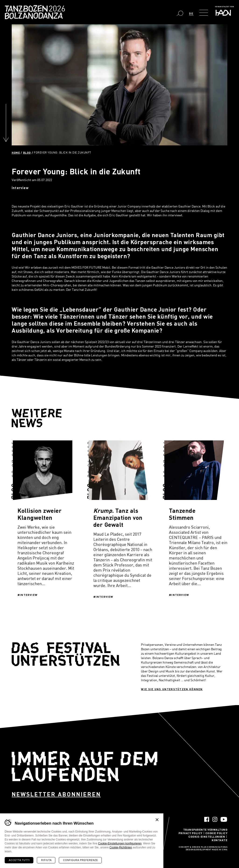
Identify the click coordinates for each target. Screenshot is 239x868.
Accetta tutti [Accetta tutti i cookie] (19, 860)
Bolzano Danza (56, 9)
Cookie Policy (216, 833)
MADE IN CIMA (220, 850)
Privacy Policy (190, 833)
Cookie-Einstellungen (207, 836)
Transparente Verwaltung (205, 829)
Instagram (215, 819)
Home (16, 152)
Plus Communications (214, 847)
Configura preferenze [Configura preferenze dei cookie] (80, 860)
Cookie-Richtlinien (121, 847)
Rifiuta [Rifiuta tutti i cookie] (46, 860)
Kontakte (220, 840)
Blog (27, 152)
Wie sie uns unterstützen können (172, 689)
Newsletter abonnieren (56, 794)
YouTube (224, 819)
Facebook (207, 819)
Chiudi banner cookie (157, 820)
